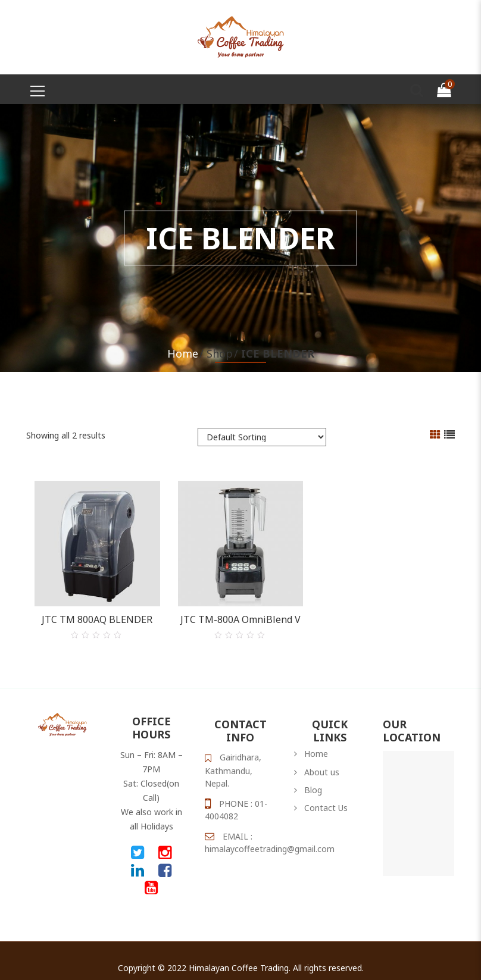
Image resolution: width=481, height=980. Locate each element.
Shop (220, 353)
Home (183, 353)
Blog (313, 779)
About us (322, 761)
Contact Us (326, 796)
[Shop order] (262, 437)
